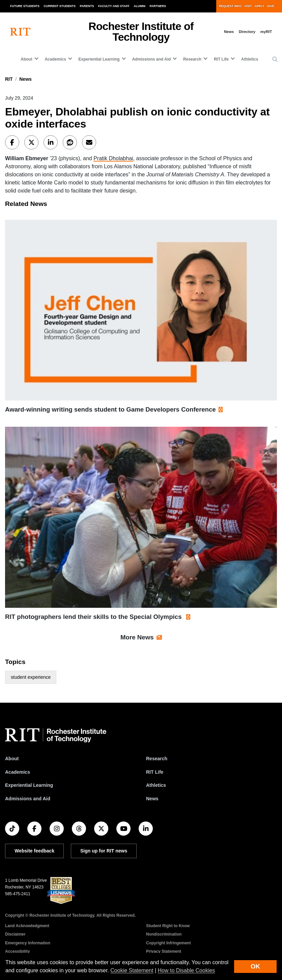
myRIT (266, 32)
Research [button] (192, 59)
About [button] (26, 59)
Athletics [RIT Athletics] (156, 785)
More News (137, 637)
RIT (9, 79)
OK (255, 966)
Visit (248, 6)
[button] (275, 60)
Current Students (60, 6)
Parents (87, 6)
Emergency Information (28, 943)
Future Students (25, 6)
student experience (31, 677)
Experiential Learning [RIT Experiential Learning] (29, 785)
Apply (260, 6)
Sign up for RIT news (104, 851)
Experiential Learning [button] (99, 59)
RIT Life (155, 772)
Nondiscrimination (164, 934)
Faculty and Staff (114, 6)
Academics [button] (55, 59)
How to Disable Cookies (187, 970)
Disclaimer (15, 934)
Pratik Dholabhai (113, 158)
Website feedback (34, 851)
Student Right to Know (168, 926)
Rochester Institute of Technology (141, 32)
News (229, 32)
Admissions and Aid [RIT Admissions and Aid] (28, 799)
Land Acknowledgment (27, 926)
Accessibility (17, 951)
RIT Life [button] (221, 59)
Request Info (230, 6)
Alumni (139, 6)
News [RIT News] (152, 799)
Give (271, 6)
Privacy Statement (164, 951)
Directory (247, 32)
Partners (158, 6)
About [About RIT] (12, 759)
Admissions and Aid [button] (151, 59)
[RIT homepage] (20, 32)
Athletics (250, 59)
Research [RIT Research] (157, 759)
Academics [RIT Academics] (18, 772)
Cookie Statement (132, 970)
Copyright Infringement (168, 943)
